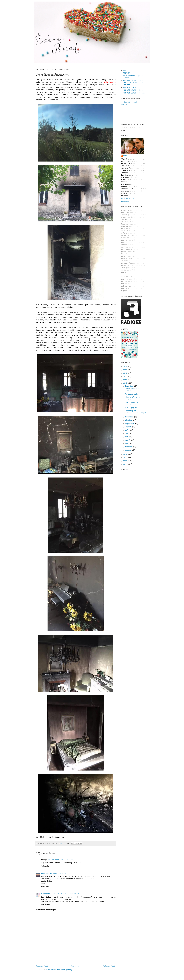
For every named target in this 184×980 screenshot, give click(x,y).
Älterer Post (109, 966)
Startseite (76, 966)
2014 (126, 454)
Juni (128, 434)
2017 (126, 377)
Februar (129, 447)
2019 (126, 370)
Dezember (130, 386)
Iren (125, 156)
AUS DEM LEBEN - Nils (133, 90)
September (130, 424)
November (130, 417)
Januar (129, 450)
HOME (125, 70)
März (128, 443)
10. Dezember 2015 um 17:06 (61, 860)
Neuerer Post (42, 966)
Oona (43, 873)
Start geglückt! (132, 408)
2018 (126, 373)
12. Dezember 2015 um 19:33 (69, 894)
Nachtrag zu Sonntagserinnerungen (136, 412)
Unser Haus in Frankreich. (131, 403)
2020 (126, 367)
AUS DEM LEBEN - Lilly (133, 87)
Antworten (46, 866)
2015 (126, 383)
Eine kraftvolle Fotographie (132, 398)
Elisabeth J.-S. (49, 894)
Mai (127, 437)
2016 (126, 380)
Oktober (129, 420)
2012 (126, 461)
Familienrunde (131, 394)
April (128, 440)
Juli (128, 430)
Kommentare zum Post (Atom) (59, 970)
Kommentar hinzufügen (46, 910)
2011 (126, 464)
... (40, 36)
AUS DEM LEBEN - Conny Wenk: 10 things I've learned (133, 83)
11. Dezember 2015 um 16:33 (59, 873)
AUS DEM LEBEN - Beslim (134, 93)
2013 (126, 458)
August (129, 427)
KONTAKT (126, 73)
